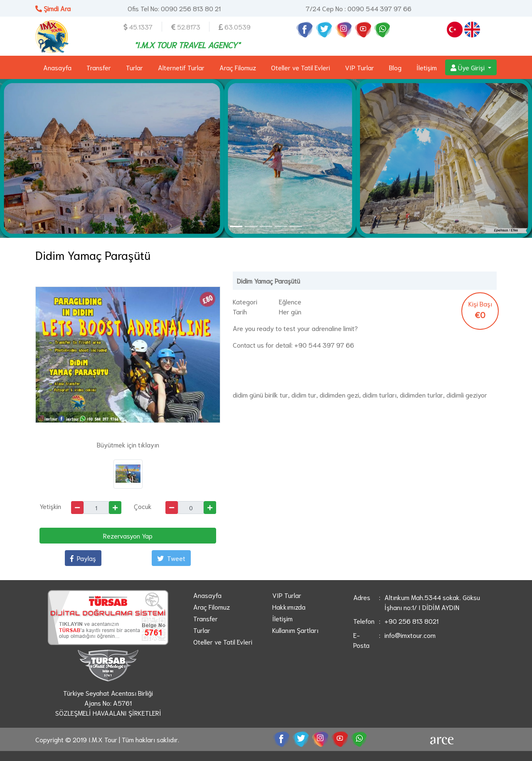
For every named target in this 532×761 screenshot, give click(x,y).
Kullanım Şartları (295, 630)
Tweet (171, 558)
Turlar (134, 67)
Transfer (99, 67)
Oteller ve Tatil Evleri (300, 67)
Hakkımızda (289, 607)
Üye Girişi (468, 67)
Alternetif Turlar (181, 67)
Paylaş (83, 558)
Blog (395, 67)
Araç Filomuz (238, 67)
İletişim (427, 67)
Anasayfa (57, 67)
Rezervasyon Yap (128, 535)
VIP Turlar (360, 67)
